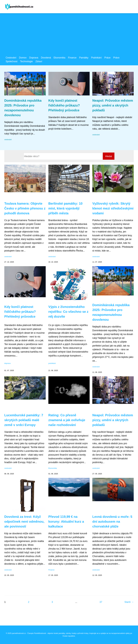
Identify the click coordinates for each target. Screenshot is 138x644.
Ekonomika (59, 58)
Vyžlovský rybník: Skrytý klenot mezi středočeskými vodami (113, 208)
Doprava (34, 58)
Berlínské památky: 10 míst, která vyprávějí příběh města (65, 208)
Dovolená (46, 58)
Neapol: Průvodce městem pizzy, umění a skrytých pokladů (113, 105)
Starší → (129, 602)
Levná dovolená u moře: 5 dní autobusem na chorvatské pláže (112, 522)
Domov (23, 58)
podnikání (52, 363)
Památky (84, 58)
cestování (8, 140)
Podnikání (96, 58)
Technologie (26, 61)
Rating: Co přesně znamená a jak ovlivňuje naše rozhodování (67, 420)
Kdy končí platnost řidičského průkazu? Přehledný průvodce (64, 105)
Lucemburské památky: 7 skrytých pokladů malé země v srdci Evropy (24, 420)
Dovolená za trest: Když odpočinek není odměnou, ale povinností (24, 522)
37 (101, 602)
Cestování (11, 58)
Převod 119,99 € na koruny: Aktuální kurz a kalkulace (66, 522)
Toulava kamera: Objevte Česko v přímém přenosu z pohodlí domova (25, 208)
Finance (72, 58)
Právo (116, 58)
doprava (7, 363)
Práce (107, 58)
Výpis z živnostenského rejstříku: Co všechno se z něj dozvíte (68, 312)
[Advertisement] (69, 36)
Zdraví (39, 61)
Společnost (12, 61)
